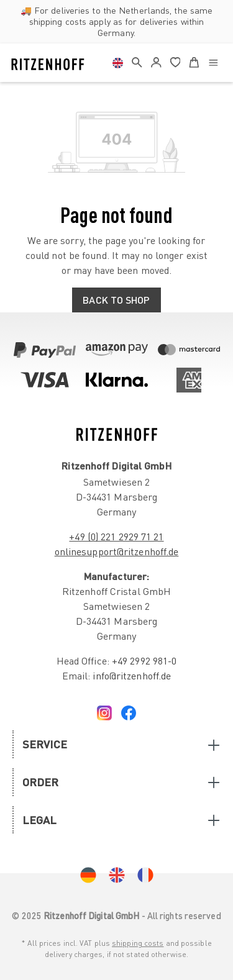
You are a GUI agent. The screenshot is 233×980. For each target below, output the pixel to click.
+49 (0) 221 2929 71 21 (116, 537)
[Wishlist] (176, 60)
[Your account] (156, 63)
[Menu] (213, 61)
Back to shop (116, 300)
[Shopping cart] (194, 60)
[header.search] (137, 60)
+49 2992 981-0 (144, 661)
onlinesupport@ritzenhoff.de (117, 551)
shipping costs (138, 943)
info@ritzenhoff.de (132, 676)
